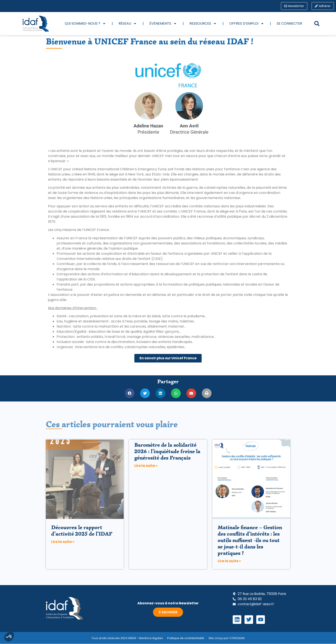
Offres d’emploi (247, 24)
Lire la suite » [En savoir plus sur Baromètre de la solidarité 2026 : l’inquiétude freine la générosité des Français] (146, 466)
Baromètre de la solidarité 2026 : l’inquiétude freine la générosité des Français (167, 451)
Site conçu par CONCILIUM (226, 638)
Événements (163, 24)
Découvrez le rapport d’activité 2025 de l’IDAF (82, 531)
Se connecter (289, 23)
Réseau (128, 24)
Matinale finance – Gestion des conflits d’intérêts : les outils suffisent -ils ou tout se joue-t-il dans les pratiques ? (250, 540)
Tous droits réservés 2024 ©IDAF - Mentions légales (127, 638)
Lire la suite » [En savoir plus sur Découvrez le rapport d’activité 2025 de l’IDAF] (63, 542)
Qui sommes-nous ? (85, 24)
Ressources (203, 24)
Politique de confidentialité (186, 638)
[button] (317, 24)
